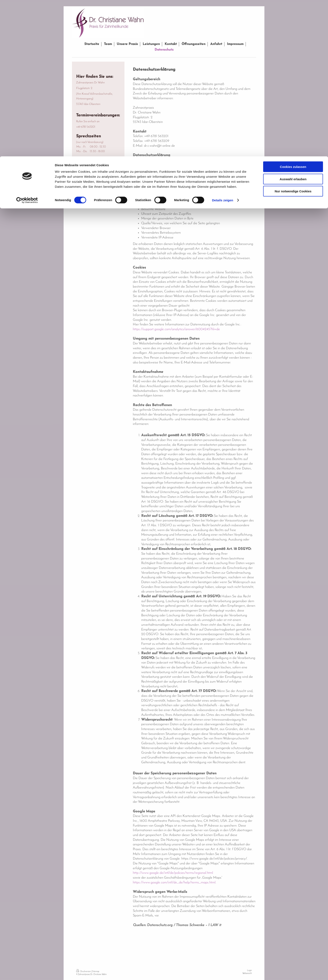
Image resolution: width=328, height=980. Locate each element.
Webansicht (247, 973)
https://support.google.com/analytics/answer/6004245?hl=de (176, 329)
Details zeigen (222, 44)
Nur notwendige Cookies (293, 35)
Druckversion (84, 972)
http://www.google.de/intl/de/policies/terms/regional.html (173, 873)
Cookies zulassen (293, 10)
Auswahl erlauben (293, 23)
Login (249, 970)
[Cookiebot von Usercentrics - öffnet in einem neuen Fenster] (27, 44)
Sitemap (96, 972)
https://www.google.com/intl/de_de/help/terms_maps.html (174, 883)
